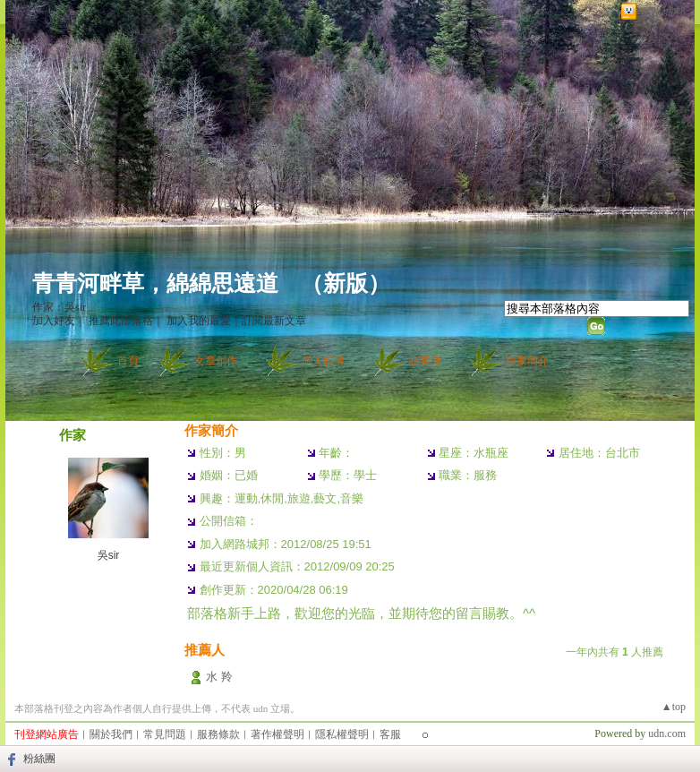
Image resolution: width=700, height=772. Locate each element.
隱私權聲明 (342, 734)
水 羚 (219, 677)
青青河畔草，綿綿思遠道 (155, 283)
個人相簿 (323, 361)
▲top (674, 707)
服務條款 (218, 734)
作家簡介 (527, 361)
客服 (390, 734)
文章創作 (216, 361)
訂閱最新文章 (274, 321)
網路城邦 (662, 12)
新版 (346, 283)
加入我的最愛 (199, 321)
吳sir (109, 555)
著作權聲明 (277, 734)
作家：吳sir (59, 307)
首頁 (128, 361)
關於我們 (111, 734)
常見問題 (165, 734)
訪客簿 (425, 361)
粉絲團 (39, 759)
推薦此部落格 (121, 321)
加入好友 (54, 321)
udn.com (667, 733)
